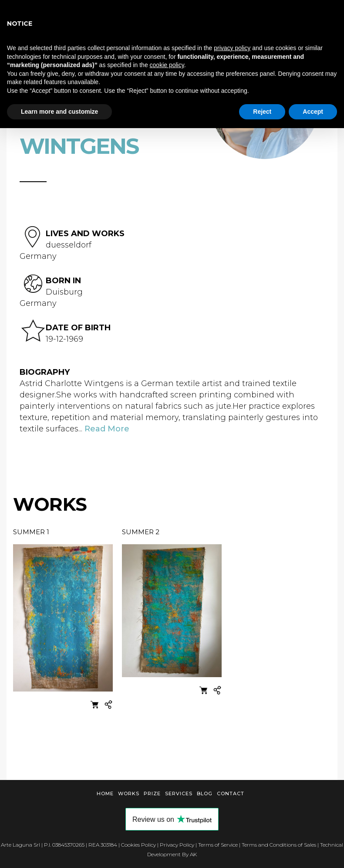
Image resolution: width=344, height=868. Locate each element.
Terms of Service (218, 845)
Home (105, 793)
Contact (231, 793)
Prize (152, 793)
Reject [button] (262, 112)
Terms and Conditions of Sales (279, 845)
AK (193, 854)
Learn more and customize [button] (59, 112)
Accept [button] (313, 112)
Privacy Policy (177, 845)
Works (129, 793)
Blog (205, 793)
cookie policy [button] (167, 65)
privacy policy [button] (232, 48)
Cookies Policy (138, 845)
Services (179, 793)
